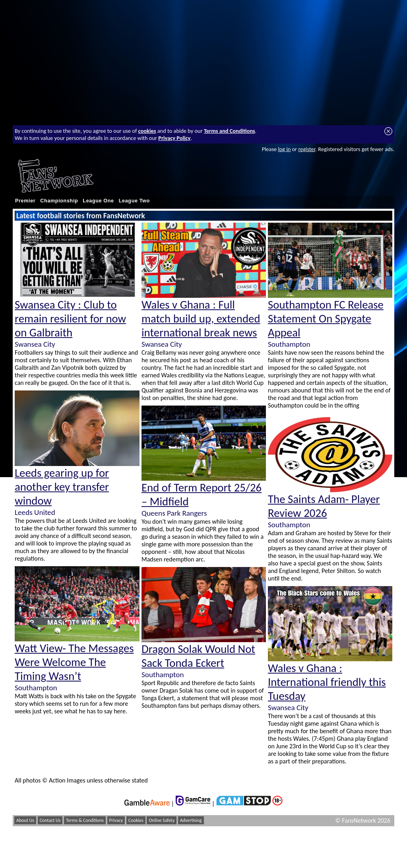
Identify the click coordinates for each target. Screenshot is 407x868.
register (307, 149)
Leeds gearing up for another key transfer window (62, 487)
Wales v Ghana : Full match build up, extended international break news (201, 319)
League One (98, 201)
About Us (25, 820)
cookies (147, 131)
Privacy (116, 820)
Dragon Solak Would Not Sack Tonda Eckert (198, 656)
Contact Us (50, 820)
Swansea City (35, 344)
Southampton (36, 688)
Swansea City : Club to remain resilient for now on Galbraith (70, 319)
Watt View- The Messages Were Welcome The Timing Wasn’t (74, 662)
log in (284, 149)
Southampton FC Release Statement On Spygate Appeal (326, 319)
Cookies (136, 820)
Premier (25, 201)
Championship (59, 201)
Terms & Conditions (85, 820)
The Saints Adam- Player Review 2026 (324, 506)
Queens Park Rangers (174, 513)
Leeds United (35, 512)
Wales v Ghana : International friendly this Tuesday (327, 682)
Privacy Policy (174, 138)
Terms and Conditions (230, 131)
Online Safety (162, 820)
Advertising (191, 820)
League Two (134, 201)
